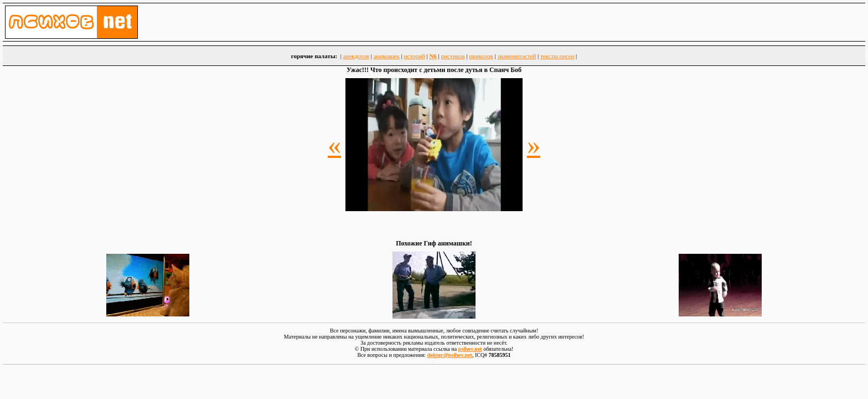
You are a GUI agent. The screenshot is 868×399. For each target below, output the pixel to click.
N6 (433, 56)
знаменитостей (517, 56)
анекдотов (356, 56)
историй (414, 56)
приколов (481, 56)
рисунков (453, 56)
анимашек (387, 56)
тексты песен (557, 56)
